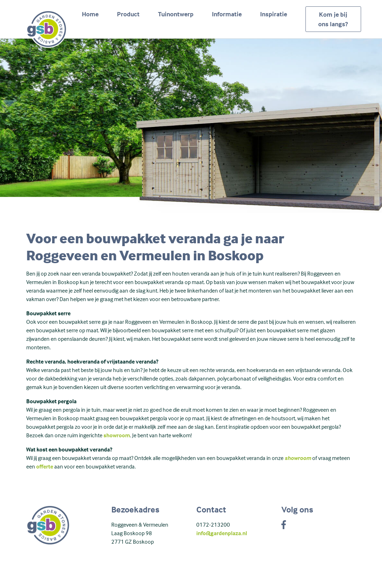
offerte (45, 466)
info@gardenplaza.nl (222, 533)
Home (90, 14)
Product (128, 14)
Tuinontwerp (176, 14)
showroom (117, 435)
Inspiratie (274, 14)
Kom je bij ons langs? (333, 19)
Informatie (227, 14)
